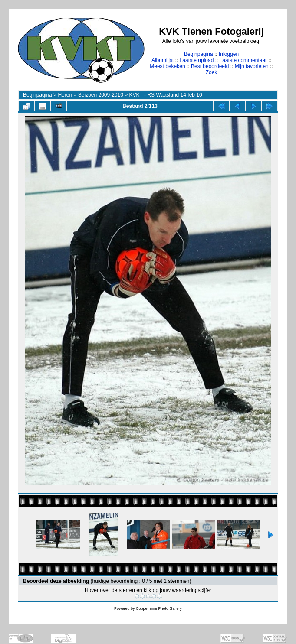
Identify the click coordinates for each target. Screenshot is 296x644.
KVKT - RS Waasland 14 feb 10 (166, 95)
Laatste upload (197, 60)
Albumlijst (163, 60)
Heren (65, 95)
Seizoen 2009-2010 (101, 95)
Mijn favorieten (252, 66)
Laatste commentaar (243, 60)
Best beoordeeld (210, 66)
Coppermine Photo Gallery (159, 608)
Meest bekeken (167, 66)
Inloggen (229, 54)
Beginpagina (199, 54)
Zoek (212, 72)
